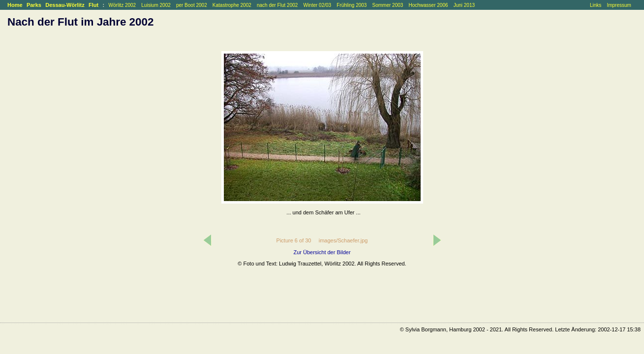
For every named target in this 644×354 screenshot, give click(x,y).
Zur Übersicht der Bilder (322, 252)
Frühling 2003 (352, 5)
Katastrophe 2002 (232, 5)
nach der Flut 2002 (277, 5)
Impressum (619, 5)
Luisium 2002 (156, 5)
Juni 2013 (464, 5)
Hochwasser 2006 (428, 5)
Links (596, 5)
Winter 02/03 (317, 5)
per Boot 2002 (192, 5)
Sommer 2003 (388, 5)
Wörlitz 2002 (123, 5)
